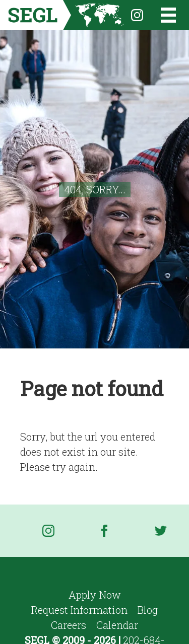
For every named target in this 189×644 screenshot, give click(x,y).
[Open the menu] (162, 15)
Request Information (79, 610)
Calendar (117, 625)
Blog (148, 610)
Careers (69, 625)
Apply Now (95, 595)
